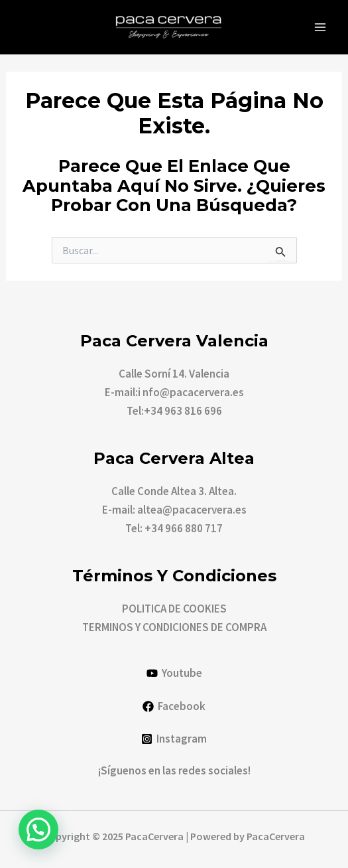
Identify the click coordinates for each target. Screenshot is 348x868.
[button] (38, 830)
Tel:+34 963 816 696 (174, 411)
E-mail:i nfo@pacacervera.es (174, 392)
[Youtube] (174, 673)
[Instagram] (174, 739)
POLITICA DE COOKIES (174, 609)
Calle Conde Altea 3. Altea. (174, 491)
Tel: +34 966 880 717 (174, 528)
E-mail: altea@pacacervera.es (174, 510)
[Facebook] (174, 706)
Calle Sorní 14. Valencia (174, 374)
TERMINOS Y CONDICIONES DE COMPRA (174, 627)
